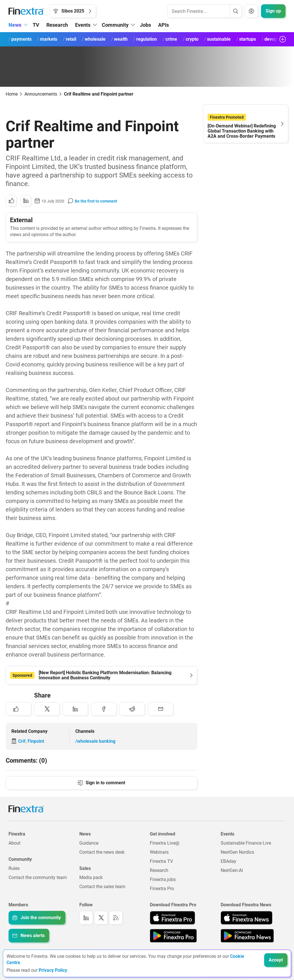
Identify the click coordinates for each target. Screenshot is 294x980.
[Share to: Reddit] (132, 709)
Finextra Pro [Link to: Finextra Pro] (162, 889)
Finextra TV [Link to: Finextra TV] (161, 861)
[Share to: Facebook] (104, 709)
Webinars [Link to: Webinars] (159, 852)
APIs (163, 25)
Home (12, 94)
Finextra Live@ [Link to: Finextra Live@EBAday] (165, 843)
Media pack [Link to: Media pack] (91, 877)
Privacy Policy (53, 970)
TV (36, 25)
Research (57, 25)
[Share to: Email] (161, 709)
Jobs (145, 25)
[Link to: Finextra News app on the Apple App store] (247, 918)
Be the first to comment (96, 201)
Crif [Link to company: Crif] (22, 741)
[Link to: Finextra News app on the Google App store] (247, 936)
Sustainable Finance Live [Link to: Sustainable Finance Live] (246, 843)
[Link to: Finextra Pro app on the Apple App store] (172, 918)
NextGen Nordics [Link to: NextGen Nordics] (237, 852)
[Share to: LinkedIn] (26, 201)
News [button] (15, 25)
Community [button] (115, 25)
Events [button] (83, 25)
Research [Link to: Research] (159, 870)
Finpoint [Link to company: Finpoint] (36, 741)
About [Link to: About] (15, 843)
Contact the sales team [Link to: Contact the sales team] (102, 887)
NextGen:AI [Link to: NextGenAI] (232, 870)
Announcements (41, 94)
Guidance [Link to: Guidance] (89, 843)
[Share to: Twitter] (47, 709)
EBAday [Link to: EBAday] (228, 861)
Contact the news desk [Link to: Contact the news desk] (102, 852)
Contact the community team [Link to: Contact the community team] (38, 877)
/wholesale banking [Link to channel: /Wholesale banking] (95, 741)
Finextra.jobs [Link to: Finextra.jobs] (163, 879)
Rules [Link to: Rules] (14, 868)
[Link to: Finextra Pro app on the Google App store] (173, 936)
